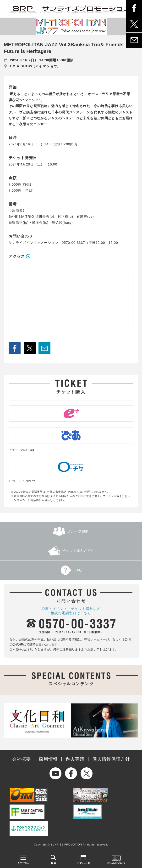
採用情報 (48, 759)
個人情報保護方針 (111, 759)
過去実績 (75, 759)
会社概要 (21, 759)
